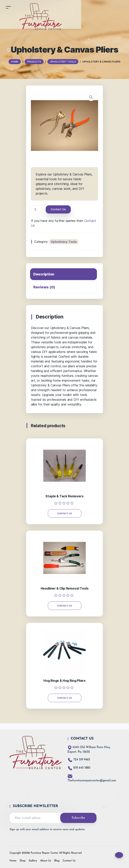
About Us (46, 861)
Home (13, 861)
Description (44, 274)
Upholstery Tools (64, 242)
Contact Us (58, 209)
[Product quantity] (37, 210)
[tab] (64, 274)
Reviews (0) (44, 287)
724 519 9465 (82, 760)
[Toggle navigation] (8, 7)
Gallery (33, 861)
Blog (57, 861)
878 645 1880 (82, 768)
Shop (23, 861)
